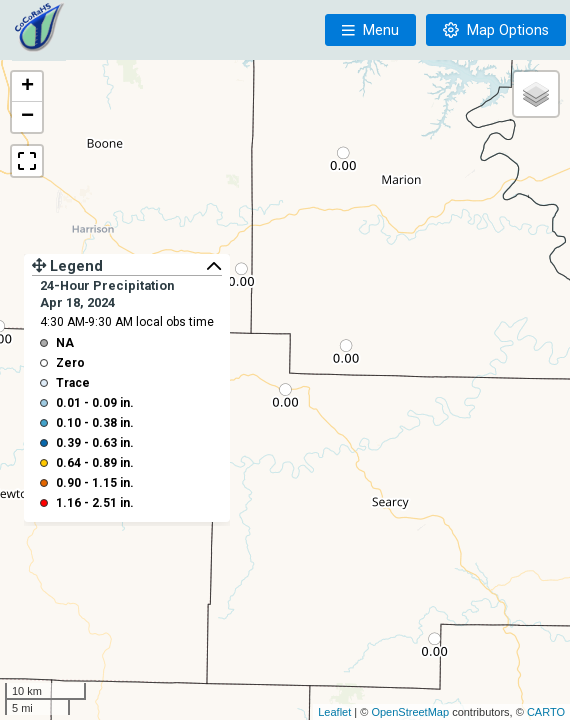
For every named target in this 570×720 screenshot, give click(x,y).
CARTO (546, 712)
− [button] (27, 117)
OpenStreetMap (410, 712)
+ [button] (27, 87)
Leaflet (334, 712)
